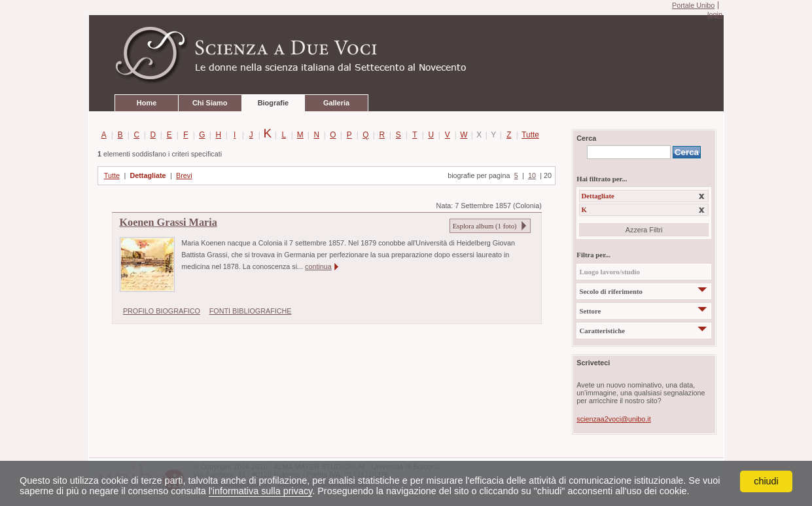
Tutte (528, 135)
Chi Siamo (210, 103)
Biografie (273, 103)
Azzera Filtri (644, 230)
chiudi (766, 481)
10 (532, 175)
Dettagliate (148, 175)
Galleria (336, 103)
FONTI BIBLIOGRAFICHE (251, 311)
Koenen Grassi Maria (168, 223)
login (715, 14)
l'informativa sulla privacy (260, 491)
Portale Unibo (693, 5)
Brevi (184, 175)
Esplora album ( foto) (485, 226)
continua (318, 266)
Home (147, 103)
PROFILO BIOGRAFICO (162, 311)
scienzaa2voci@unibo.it (613, 419)
